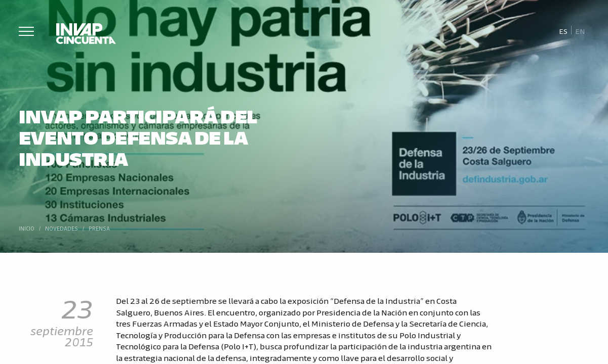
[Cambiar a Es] (563, 31)
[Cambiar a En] (580, 31)
